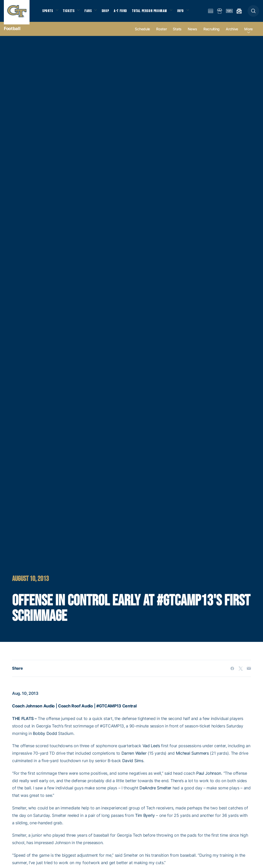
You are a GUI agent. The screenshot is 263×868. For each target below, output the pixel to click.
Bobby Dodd (45, 738)
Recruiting (212, 34)
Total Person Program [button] (156, 13)
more (248, 34)
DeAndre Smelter (155, 793)
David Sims (133, 765)
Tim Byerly (145, 820)
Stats (177, 34)
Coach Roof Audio (76, 711)
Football (12, 33)
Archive (232, 34)
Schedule (142, 34)
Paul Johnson (209, 778)
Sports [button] (48, 13)
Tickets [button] (71, 13)
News (192, 34)
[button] (253, 13)
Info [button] (188, 13)
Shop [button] (110, 13)
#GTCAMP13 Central (116, 711)
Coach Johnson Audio (33, 711)
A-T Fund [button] (126, 13)
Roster (161, 34)
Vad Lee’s (151, 751)
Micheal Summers (192, 758)
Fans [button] (92, 13)
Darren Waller (134, 758)
